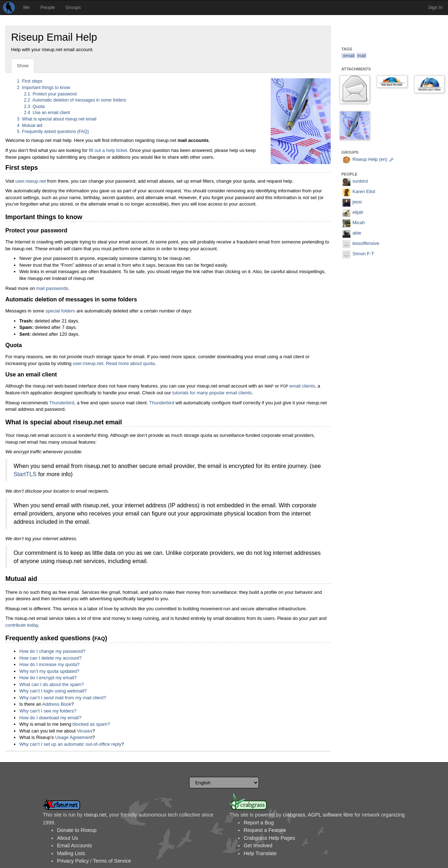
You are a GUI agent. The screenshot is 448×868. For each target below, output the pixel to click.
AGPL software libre (331, 815)
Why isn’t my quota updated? (49, 671)
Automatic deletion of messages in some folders (75, 100)
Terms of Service (112, 861)
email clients (302, 386)
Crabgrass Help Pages (269, 838)
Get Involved (258, 845)
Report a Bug (259, 823)
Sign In (435, 7)
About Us (67, 838)
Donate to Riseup (77, 830)
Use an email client (47, 113)
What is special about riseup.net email (57, 119)
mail (361, 56)
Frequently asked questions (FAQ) (53, 132)
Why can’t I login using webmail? (53, 691)
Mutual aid (30, 125)
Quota (34, 107)
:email (348, 56)
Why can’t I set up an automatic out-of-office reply (70, 744)
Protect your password (50, 94)
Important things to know (44, 88)
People (48, 7)
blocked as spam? (91, 724)
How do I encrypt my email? (48, 678)
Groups (73, 7)
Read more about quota (130, 363)
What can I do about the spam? (52, 684)
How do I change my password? (52, 651)
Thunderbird (62, 403)
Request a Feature (265, 830)
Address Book (57, 704)
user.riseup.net (31, 181)
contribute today (22, 625)
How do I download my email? (50, 718)
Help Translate (260, 853)
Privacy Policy (73, 861)
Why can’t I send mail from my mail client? (63, 698)
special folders (60, 311)
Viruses (85, 731)
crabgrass (294, 815)
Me (26, 7)
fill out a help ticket (108, 150)
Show (23, 66)
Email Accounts (74, 845)
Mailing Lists (71, 853)
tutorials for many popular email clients (212, 393)
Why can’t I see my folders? (48, 711)
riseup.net (95, 815)
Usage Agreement (74, 737)
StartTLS (25, 474)
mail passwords (52, 288)
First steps (30, 81)
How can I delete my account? (50, 658)
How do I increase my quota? (49, 664)
